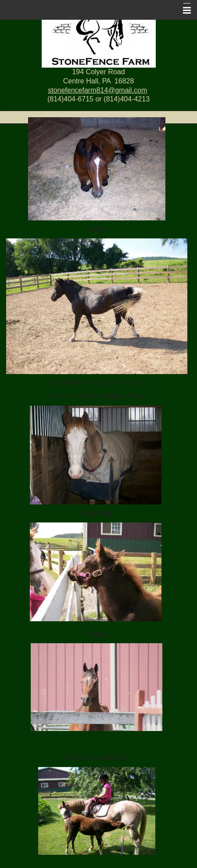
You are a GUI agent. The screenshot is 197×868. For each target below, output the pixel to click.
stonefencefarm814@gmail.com (97, 90)
